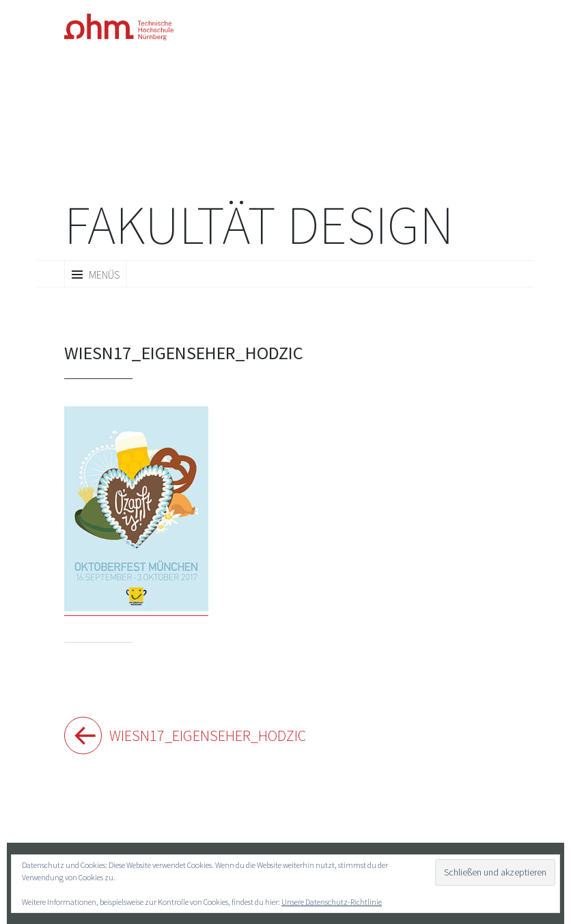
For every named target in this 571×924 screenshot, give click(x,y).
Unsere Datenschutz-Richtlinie (332, 902)
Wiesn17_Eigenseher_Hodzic (197, 736)
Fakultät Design (259, 225)
